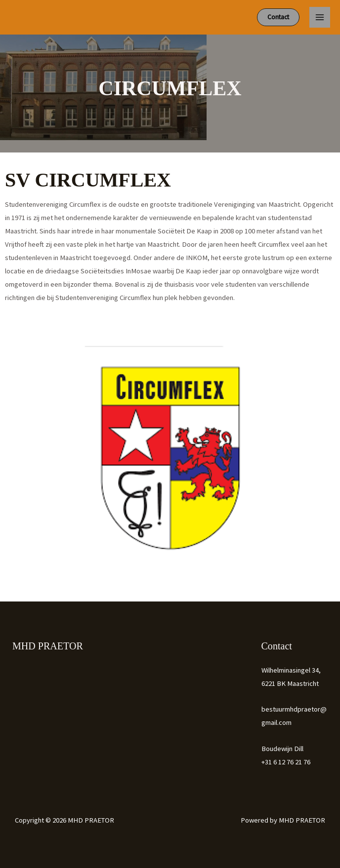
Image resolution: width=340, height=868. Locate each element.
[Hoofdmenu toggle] (320, 17)
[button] (278, 17)
